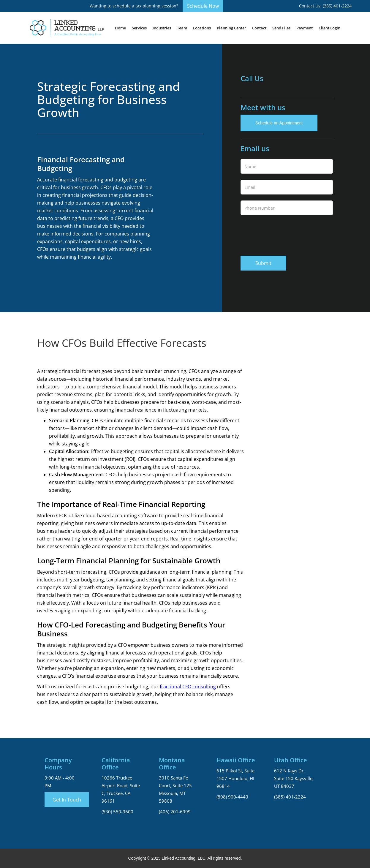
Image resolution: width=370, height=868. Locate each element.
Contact (259, 28)
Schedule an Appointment (279, 123)
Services (139, 28)
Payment (305, 28)
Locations (202, 28)
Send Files (281, 28)
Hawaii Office (236, 760)
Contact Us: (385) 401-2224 (325, 6)
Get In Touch (67, 800)
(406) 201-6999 (175, 812)
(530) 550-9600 (117, 812)
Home (120, 28)
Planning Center (231, 28)
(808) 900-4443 (232, 797)
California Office (116, 764)
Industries (162, 28)
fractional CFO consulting (188, 687)
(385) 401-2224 (290, 797)
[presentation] (286, 234)
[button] (139, 28)
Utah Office (291, 760)
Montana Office (172, 764)
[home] (67, 28)
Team (182, 28)
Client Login (329, 28)
